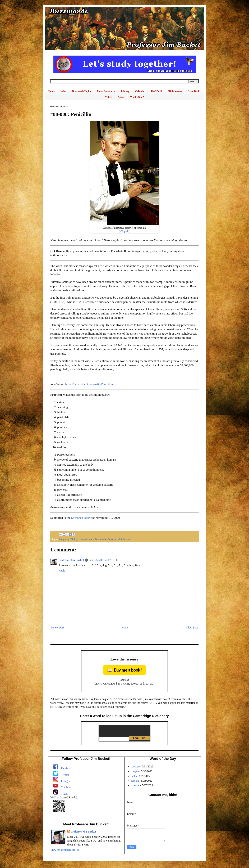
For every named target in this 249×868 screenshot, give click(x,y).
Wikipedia (124, 231)
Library (125, 91)
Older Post (192, 628)
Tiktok (65, 794)
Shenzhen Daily (81, 518)
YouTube (66, 787)
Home (52, 91)
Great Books (194, 91)
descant (135, 781)
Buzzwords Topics (82, 91)
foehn (134, 776)
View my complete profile (65, 850)
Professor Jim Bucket (71, 560)
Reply (62, 571)
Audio (121, 97)
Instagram (67, 781)
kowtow (135, 785)
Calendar (140, 91)
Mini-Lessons (175, 91)
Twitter (65, 775)
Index (63, 91)
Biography (64, 539)
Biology (74, 539)
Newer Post (58, 628)
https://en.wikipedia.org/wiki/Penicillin (89, 384)
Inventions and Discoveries (93, 539)
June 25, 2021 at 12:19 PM (104, 560)
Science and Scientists (119, 539)
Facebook (66, 768)
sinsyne (135, 771)
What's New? (137, 97)
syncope (135, 766)
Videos (109, 97)
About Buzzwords (106, 91)
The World (156, 91)
